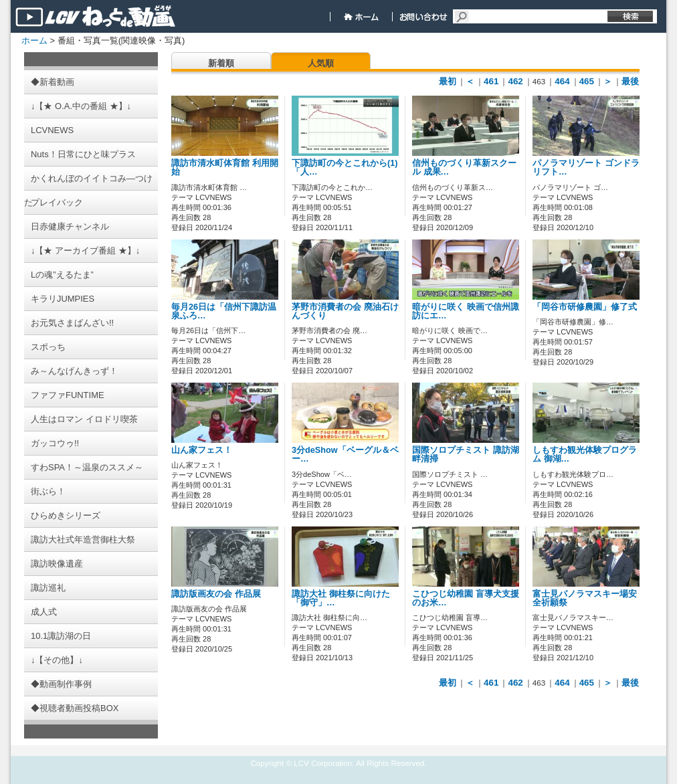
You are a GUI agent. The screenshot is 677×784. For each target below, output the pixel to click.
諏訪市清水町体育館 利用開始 (225, 168)
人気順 (321, 63)
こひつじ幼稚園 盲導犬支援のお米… (466, 598)
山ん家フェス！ (202, 450)
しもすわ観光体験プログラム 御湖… (585, 455)
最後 (630, 81)
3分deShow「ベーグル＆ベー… (345, 455)
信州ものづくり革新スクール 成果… (464, 168)
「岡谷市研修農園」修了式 (585, 307)
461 (491, 81)
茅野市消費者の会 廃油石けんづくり (345, 311)
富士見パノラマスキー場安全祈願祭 (585, 598)
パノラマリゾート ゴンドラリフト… (586, 168)
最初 (448, 81)
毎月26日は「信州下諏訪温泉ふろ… (224, 311)
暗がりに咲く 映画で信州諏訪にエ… (466, 311)
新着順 (221, 63)
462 (515, 81)
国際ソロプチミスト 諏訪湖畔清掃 (466, 455)
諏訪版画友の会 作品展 (216, 594)
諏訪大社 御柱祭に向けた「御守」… (341, 598)
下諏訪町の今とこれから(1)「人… (345, 168)
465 (587, 81)
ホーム (34, 40)
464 (562, 81)
